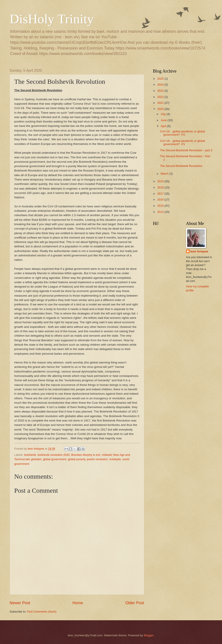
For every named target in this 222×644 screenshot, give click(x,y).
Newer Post (20, 603)
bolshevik (30, 455)
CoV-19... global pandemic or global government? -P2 (183, 133)
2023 (161, 91)
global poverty (77, 459)
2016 (161, 200)
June (164, 120)
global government (55, 459)
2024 (161, 85)
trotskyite (115, 459)
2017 (161, 194)
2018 (161, 187)
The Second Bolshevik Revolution (181, 166)
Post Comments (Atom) (42, 612)
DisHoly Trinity (52, 19)
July (164, 114)
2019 (161, 181)
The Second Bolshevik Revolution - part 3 (186, 150)
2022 (161, 97)
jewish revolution (97, 459)
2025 (161, 79)
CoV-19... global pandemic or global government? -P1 (183, 142)
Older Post (135, 603)
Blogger (149, 635)
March (165, 174)
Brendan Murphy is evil (86, 455)
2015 (161, 206)
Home (78, 603)
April (164, 126)
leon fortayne (199, 251)
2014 (161, 212)
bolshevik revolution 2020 (53, 455)
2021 (161, 103)
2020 (161, 109)
